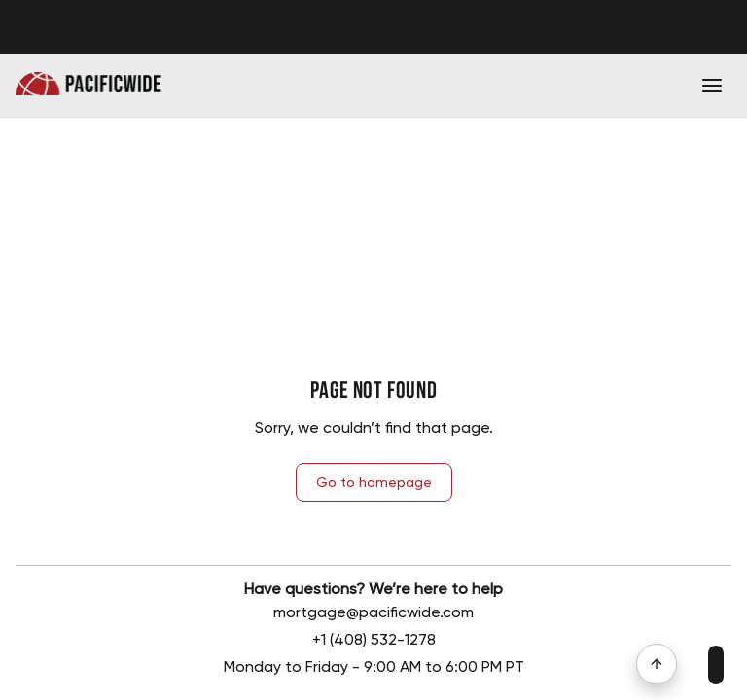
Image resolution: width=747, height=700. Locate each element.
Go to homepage (374, 482)
